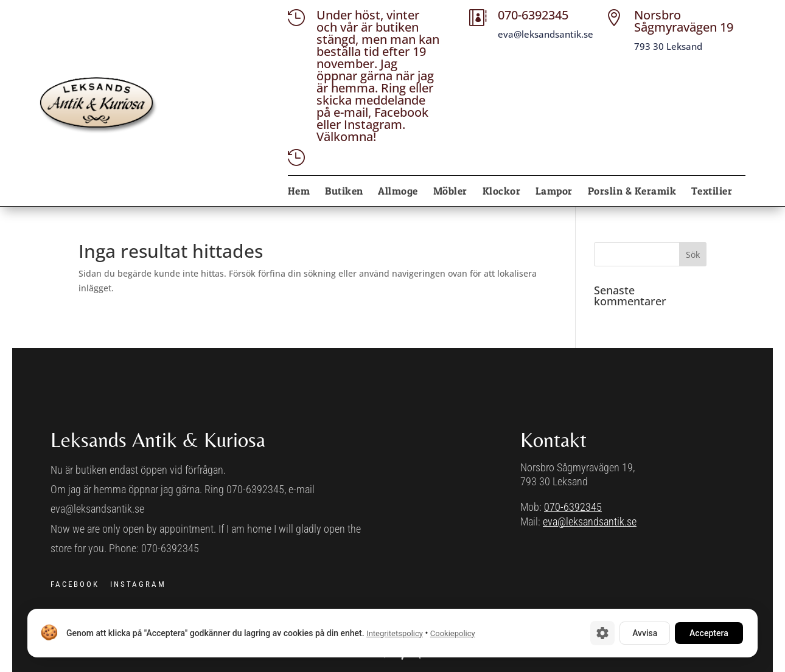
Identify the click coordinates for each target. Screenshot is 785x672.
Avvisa (645, 633)
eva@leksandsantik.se (590, 521)
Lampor (554, 192)
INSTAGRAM (138, 584)
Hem (299, 192)
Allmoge (398, 192)
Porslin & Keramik (632, 192)
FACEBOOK (75, 584)
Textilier (712, 192)
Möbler (450, 192)
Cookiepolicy (453, 633)
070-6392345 (573, 507)
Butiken (344, 192)
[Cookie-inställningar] (602, 633)
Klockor (502, 192)
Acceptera (709, 633)
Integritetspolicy (395, 633)
